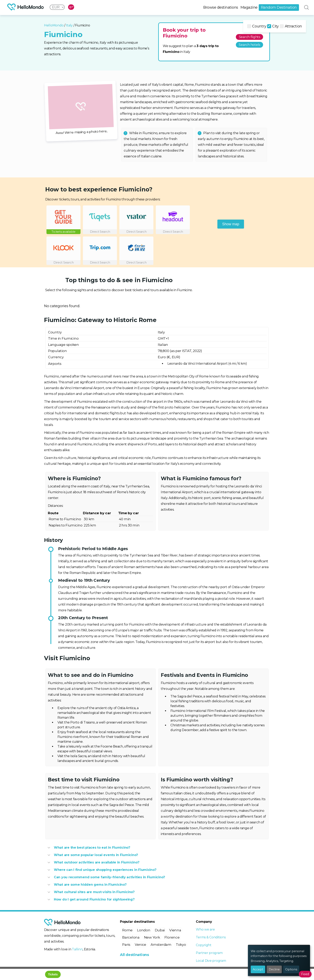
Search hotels (249, 45)
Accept (258, 969)
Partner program (209, 953)
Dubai (160, 930)
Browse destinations (221, 7)
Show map (231, 224)
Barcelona (131, 937)
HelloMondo (54, 25)
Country (257, 26)
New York (152, 937)
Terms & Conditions (211, 937)
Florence (172, 937)
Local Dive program (211, 961)
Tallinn (77, 949)
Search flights (250, 37)
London (144, 930)
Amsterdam (161, 945)
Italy (69, 25)
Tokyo (181, 945)
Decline (274, 969)
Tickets (53, 974)
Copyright (204, 945)
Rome (127, 930)
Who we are (205, 929)
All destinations (134, 955)
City (273, 26)
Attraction (291, 26)
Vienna (175, 930)
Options (291, 969)
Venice (140, 945)
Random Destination (279, 7)
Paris (126, 945)
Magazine (249, 7)
